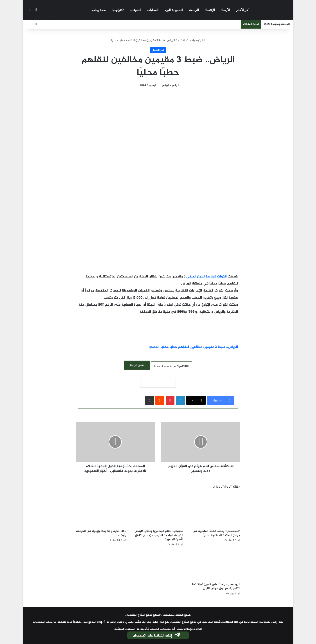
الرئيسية (198, 40)
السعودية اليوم (174, 10)
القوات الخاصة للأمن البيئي (206, 277)
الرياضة (194, 10)
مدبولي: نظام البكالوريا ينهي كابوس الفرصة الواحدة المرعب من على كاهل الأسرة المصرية (159, 535)
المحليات (153, 10)
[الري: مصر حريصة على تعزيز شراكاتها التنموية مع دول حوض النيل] (215, 566)
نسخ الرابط (137, 365)
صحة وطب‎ (99, 10)
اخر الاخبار (184, 40)
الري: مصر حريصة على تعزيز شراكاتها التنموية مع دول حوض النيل (216, 586)
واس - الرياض (170, 85)
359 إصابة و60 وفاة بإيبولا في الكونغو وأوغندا (101, 533)
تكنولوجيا (118, 10)
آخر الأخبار (243, 10)
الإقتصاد (210, 10)
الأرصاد (225, 10)
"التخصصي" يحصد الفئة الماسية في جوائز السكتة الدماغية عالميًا (216, 533)
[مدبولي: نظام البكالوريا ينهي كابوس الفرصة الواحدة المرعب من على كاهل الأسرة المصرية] (158, 513)
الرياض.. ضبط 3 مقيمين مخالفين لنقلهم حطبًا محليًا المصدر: (193, 347)
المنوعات (135, 10)
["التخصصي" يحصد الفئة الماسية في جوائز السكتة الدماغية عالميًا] (215, 513)
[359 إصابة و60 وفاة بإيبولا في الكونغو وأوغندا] (101, 513)
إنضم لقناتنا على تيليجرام (157, 636)
